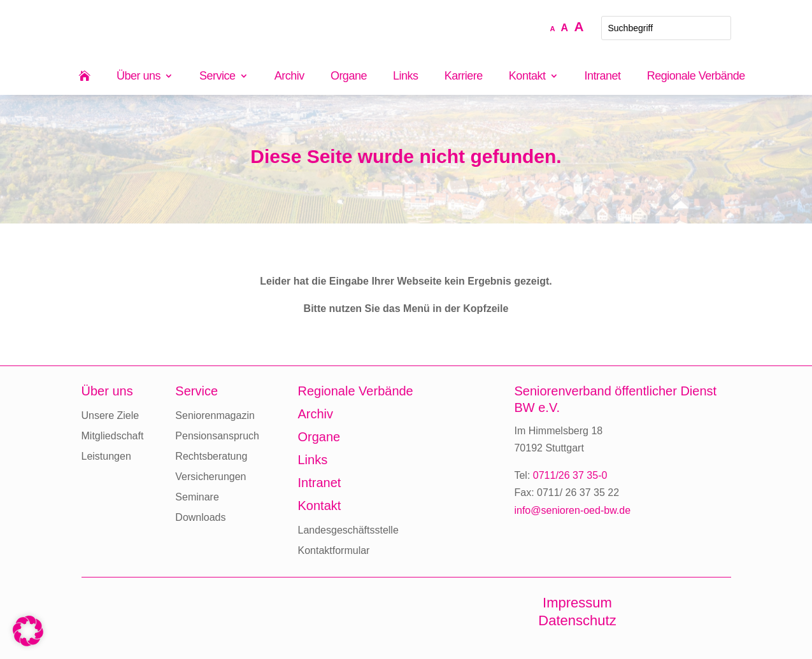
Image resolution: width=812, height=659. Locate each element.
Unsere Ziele (110, 415)
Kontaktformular (333, 550)
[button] (28, 631)
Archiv (289, 77)
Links (406, 77)
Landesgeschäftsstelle (348, 530)
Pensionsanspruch (217, 436)
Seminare (197, 497)
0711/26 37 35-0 (570, 475)
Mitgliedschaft (113, 436)
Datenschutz (577, 620)
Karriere (464, 77)
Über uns (139, 77)
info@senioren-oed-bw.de (572, 510)
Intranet (603, 77)
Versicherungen (210, 477)
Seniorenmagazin (215, 415)
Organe (349, 77)
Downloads (200, 517)
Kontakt (527, 77)
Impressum (577, 603)
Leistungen (106, 456)
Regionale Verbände (696, 77)
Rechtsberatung (211, 456)
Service (217, 77)
